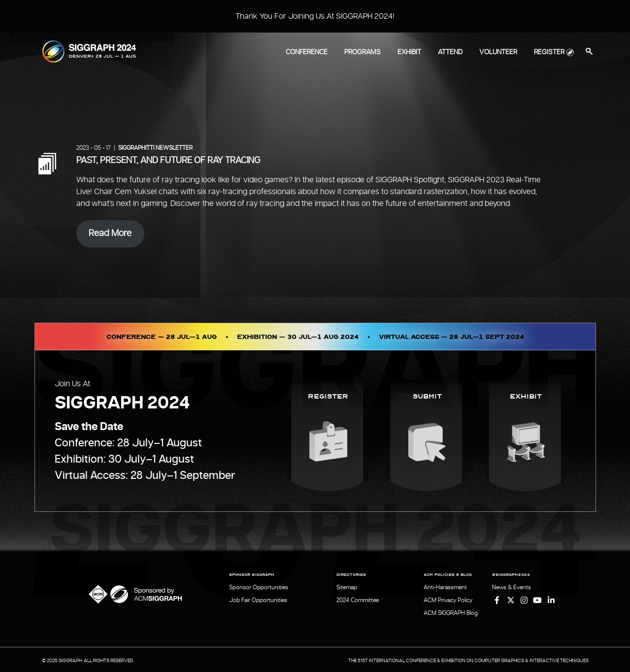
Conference (307, 52)
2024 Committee (358, 600)
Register (549, 52)
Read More (110, 234)
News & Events (512, 587)
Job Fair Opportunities (258, 600)
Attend (450, 52)
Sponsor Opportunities (259, 587)
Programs (363, 52)
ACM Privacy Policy (448, 600)
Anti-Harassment (445, 587)
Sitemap (347, 587)
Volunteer (498, 52)
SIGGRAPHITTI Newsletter (155, 148)
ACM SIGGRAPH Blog (451, 612)
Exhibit (409, 52)
